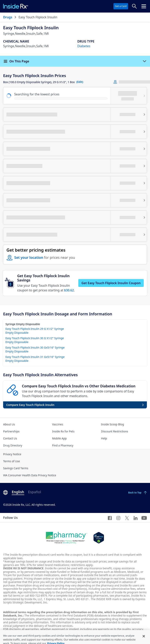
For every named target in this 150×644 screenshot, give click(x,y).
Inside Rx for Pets (63, 431)
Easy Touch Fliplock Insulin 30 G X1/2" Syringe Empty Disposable (35, 340)
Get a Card (121, 6)
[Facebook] (110, 518)
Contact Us (10, 438)
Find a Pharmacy (63, 445)
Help (104, 438)
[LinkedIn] (136, 518)
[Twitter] (127, 518)
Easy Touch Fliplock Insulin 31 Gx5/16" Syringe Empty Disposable (35, 359)
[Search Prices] (134, 6)
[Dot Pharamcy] (67, 538)
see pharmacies (120, 596)
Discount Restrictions (115, 431)
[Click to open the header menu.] (144, 6)
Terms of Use (12, 461)
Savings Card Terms (16, 468)
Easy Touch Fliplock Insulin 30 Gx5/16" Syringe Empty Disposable (35, 349)
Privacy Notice (12, 454)
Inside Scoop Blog (112, 424)
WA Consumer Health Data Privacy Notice (30, 475)
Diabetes (84, 46)
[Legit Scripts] (99, 538)
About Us (9, 424)
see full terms (12, 596)
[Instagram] (118, 518)
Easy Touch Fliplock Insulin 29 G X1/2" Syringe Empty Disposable (35, 331)
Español (35, 492)
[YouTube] (144, 518)
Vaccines (58, 424)
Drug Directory (13, 445)
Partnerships (11, 431)
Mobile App (59, 438)
